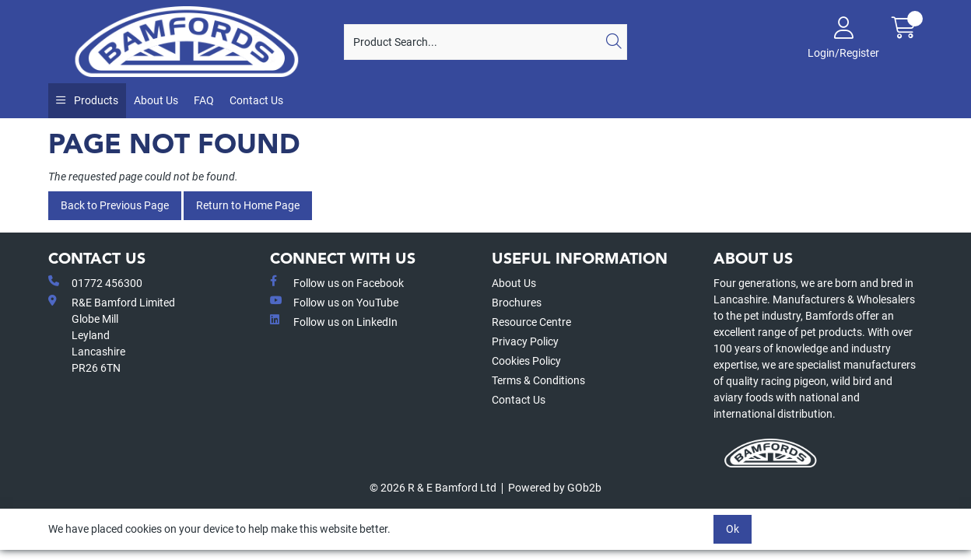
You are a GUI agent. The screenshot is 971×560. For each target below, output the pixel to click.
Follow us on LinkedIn (334, 321)
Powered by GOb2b (555, 488)
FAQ (204, 100)
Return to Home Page (248, 205)
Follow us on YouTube (334, 302)
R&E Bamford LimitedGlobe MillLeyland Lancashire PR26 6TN (112, 334)
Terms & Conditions (538, 380)
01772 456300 (95, 282)
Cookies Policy (526, 361)
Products (95, 100)
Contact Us (256, 100)
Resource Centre (531, 322)
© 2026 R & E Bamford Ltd (433, 488)
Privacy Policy (525, 341)
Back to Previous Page (115, 205)
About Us (156, 100)
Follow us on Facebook (337, 282)
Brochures (517, 303)
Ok (733, 529)
